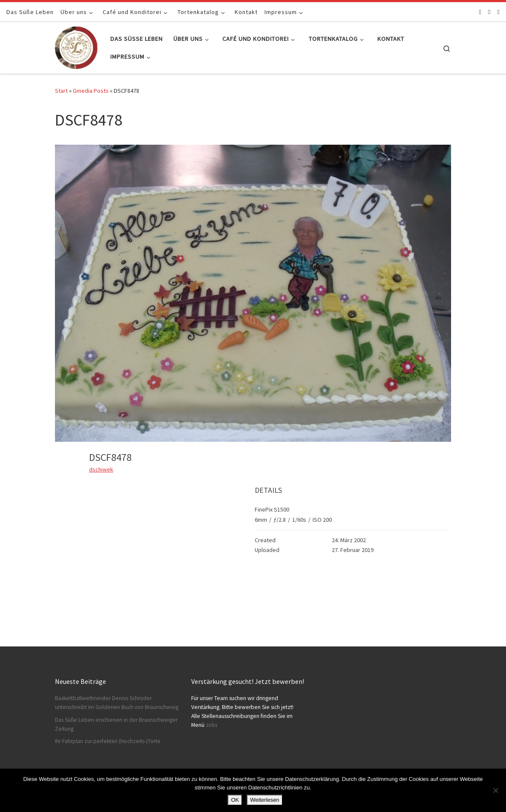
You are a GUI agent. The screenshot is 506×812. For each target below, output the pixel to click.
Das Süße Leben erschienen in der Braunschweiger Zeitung (116, 724)
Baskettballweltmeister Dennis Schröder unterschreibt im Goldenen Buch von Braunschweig (117, 703)
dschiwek (101, 469)
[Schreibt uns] (499, 12)
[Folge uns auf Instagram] (489, 12)
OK (235, 800)
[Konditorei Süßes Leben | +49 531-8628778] (76, 46)
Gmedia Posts (91, 91)
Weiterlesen (264, 800)
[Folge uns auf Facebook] (480, 12)
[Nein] (495, 790)
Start (61, 91)
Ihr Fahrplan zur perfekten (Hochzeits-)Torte (108, 741)
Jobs (211, 725)
